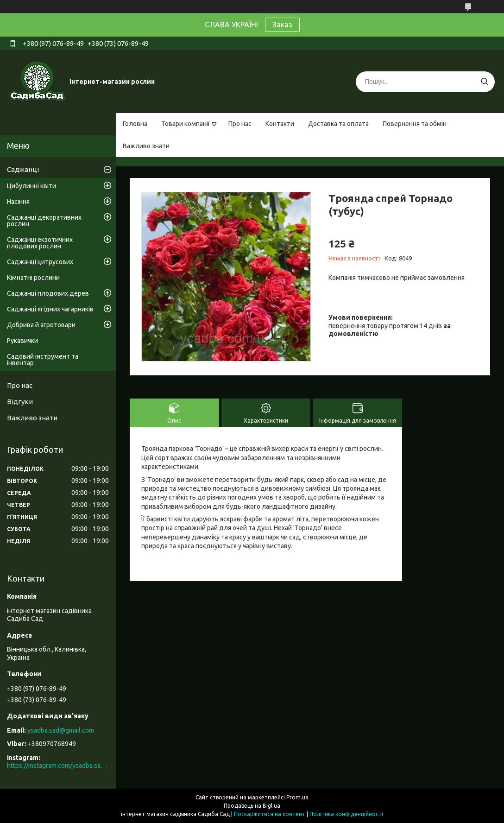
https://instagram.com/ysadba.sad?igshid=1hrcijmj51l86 (58, 766)
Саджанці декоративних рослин (44, 221)
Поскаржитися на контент (270, 814)
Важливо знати (146, 146)
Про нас (240, 124)
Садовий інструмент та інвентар (43, 360)
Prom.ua (297, 797)
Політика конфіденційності (346, 814)
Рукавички (22, 341)
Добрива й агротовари (41, 325)
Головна (135, 124)
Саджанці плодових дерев (48, 293)
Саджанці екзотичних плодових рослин (40, 243)
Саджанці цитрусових (40, 262)
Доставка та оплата (338, 124)
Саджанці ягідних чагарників (50, 309)
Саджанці (23, 169)
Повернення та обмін (415, 124)
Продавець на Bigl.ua (252, 806)
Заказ (282, 25)
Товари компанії (186, 124)
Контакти (280, 124)
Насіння (18, 202)
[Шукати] (484, 82)
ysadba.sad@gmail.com (61, 730)
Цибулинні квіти (31, 186)
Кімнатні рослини (33, 278)
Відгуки (20, 402)
